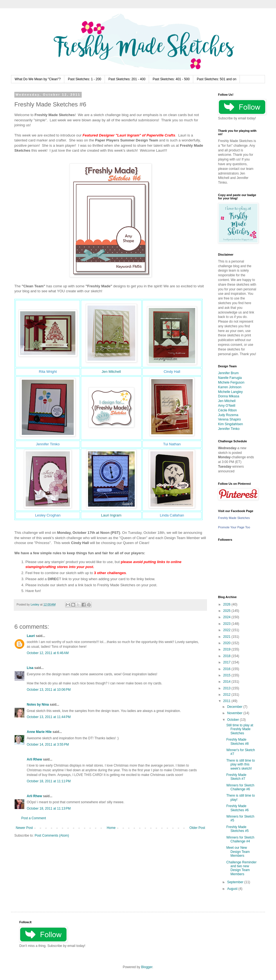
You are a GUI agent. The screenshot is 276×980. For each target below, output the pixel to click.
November (235, 713)
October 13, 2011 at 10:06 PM (49, 690)
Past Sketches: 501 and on (217, 79)
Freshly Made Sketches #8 (237, 741)
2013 (227, 688)
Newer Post (24, 828)
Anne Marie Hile (39, 732)
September (236, 882)
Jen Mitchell (111, 372)
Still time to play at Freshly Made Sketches (240, 729)
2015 (227, 675)
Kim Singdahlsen (230, 424)
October (233, 720)
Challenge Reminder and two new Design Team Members (241, 868)
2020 (227, 643)
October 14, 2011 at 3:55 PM (48, 745)
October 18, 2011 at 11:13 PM (49, 808)
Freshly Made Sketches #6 (237, 808)
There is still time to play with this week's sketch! (241, 765)
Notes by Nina (38, 705)
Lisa (30, 668)
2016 (227, 669)
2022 (227, 630)
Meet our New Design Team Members (238, 852)
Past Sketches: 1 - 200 (85, 79)
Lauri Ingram (111, 515)
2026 (227, 604)
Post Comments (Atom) (52, 836)
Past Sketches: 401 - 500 (171, 79)
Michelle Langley (230, 392)
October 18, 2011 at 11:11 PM (49, 781)
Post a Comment (34, 818)
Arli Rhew (34, 759)
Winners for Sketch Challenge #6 (240, 787)
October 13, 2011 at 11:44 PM (49, 717)
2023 (227, 624)
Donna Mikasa (229, 396)
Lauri (31, 636)
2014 (227, 682)
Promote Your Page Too (234, 527)
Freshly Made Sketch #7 (236, 777)
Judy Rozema (228, 415)
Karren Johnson (230, 387)
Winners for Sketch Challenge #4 (240, 839)
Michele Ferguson (231, 382)
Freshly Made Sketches (234, 518)
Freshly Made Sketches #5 (237, 829)
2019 (227, 649)
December (235, 707)
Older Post (197, 828)
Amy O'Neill (227, 406)
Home (111, 828)
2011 (227, 701)
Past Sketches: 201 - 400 (127, 79)
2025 (227, 611)
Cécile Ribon (227, 410)
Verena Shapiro (229, 419)
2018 (227, 656)
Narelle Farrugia (230, 378)
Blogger (147, 967)
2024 (227, 617)
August (233, 889)
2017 (227, 662)
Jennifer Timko (229, 429)
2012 (227, 695)
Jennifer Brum (228, 373)
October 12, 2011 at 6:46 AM (48, 653)
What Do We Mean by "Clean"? (38, 79)
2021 (227, 637)
